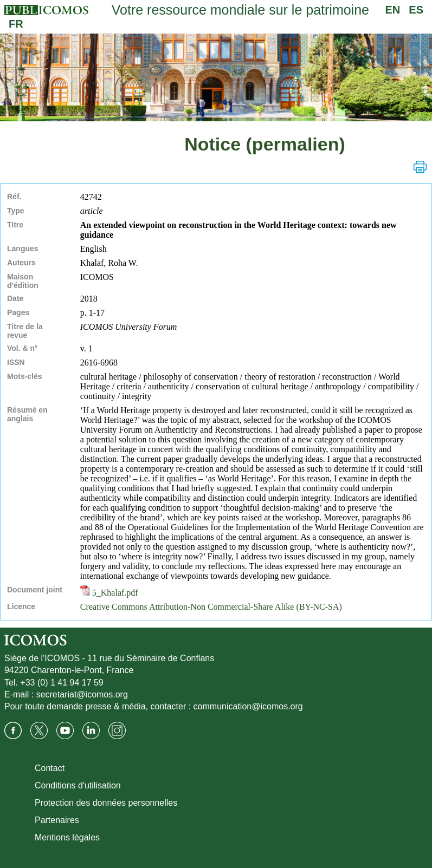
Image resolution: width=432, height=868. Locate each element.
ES (416, 10)
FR (16, 24)
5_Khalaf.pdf (109, 593)
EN (393, 10)
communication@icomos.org (248, 706)
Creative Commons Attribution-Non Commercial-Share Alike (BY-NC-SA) (211, 607)
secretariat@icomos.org (82, 694)
